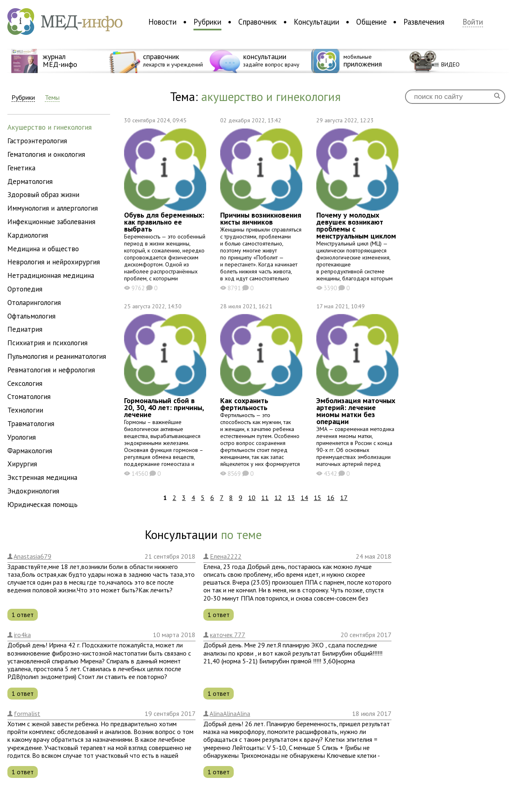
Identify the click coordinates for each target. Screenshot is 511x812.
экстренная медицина (42, 477)
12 (278, 498)
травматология (31, 423)
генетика (21, 168)
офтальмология (31, 316)
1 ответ (23, 615)
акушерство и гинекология (49, 127)
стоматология (29, 396)
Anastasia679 (32, 556)
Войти (473, 22)
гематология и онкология (46, 154)
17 (344, 498)
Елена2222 (226, 556)
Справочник (258, 22)
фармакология (30, 451)
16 (331, 498)
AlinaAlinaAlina (230, 713)
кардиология (28, 235)
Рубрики (207, 22)
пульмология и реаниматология (57, 356)
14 (304, 498)
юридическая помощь (43, 504)
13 (291, 498)
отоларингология (34, 302)
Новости (162, 22)
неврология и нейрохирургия (54, 262)
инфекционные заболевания (51, 221)
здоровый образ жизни (43, 194)
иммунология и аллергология (53, 208)
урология (22, 437)
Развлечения (424, 22)
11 (265, 498)
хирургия (22, 464)
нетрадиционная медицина (51, 275)
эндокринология (33, 491)
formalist (27, 713)
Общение (371, 22)
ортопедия (25, 289)
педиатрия (25, 329)
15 (318, 498)
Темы (52, 97)
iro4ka (22, 635)
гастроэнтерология (37, 141)
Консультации (316, 22)
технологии (25, 410)
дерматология (30, 181)
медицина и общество (43, 249)
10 (252, 498)
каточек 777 (228, 635)
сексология (25, 383)
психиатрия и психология (47, 343)
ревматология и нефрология (51, 370)
